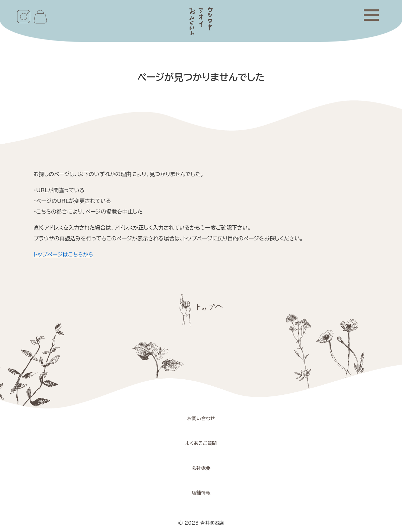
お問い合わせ (201, 419)
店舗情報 (201, 493)
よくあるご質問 (201, 443)
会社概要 (201, 468)
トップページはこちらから (63, 254)
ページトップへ (201, 310)
